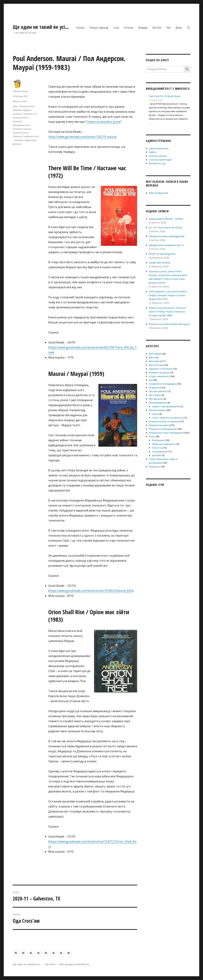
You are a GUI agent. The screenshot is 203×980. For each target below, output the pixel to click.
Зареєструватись (159, 148)
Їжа (151, 380)
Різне (152, 436)
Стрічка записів (158, 156)
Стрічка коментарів (160, 160)
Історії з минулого (159, 376)
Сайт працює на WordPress (74, 964)
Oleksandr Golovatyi (20, 91)
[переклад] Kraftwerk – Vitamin (166, 219)
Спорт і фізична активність (167, 418)
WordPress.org (157, 163)
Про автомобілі (157, 391)
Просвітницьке (157, 410)
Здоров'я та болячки (161, 369)
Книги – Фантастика (21, 106)
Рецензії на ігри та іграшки (164, 421)
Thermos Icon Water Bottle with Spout (169, 324)
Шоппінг (157, 455)
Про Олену (155, 395)
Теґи (168, 28)
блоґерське (158, 440)
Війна (152, 357)
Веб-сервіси (156, 354)
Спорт (116, 28)
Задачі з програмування (166, 406)
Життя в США (156, 365)
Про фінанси (156, 399)
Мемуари (143, 28)
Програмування (158, 403)
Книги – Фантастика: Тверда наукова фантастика (26, 140)
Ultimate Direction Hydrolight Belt (167, 236)
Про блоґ (157, 28)
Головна (80, 28)
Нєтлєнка (129, 28)
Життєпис (154, 361)
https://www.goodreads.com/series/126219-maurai (82, 137)
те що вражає (160, 451)
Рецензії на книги (20, 101)
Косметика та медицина (163, 384)
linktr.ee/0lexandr (158, 193)
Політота (157, 448)
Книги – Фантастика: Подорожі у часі (24, 110)
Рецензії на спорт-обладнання (166, 433)
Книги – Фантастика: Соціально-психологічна (22, 129)
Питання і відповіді (99, 28)
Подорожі (154, 388)
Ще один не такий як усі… (41, 27)
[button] (189, 28)
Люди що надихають (164, 444)
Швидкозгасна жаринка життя (166, 245)
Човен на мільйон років (104, 122)
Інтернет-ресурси (159, 372)
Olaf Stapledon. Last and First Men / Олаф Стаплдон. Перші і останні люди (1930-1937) (168, 295)
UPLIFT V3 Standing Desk (162, 254)
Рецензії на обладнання (163, 429)
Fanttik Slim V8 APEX (160, 263)
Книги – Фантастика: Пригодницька (21, 121)
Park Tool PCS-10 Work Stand (165, 96)
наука (155, 414)
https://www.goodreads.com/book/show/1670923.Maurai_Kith (91, 591)
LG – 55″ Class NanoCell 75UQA (165, 228)
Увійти (153, 152)
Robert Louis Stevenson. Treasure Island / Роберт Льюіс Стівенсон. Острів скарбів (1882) (167, 312)
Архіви (179, 28)
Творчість (154, 467)
